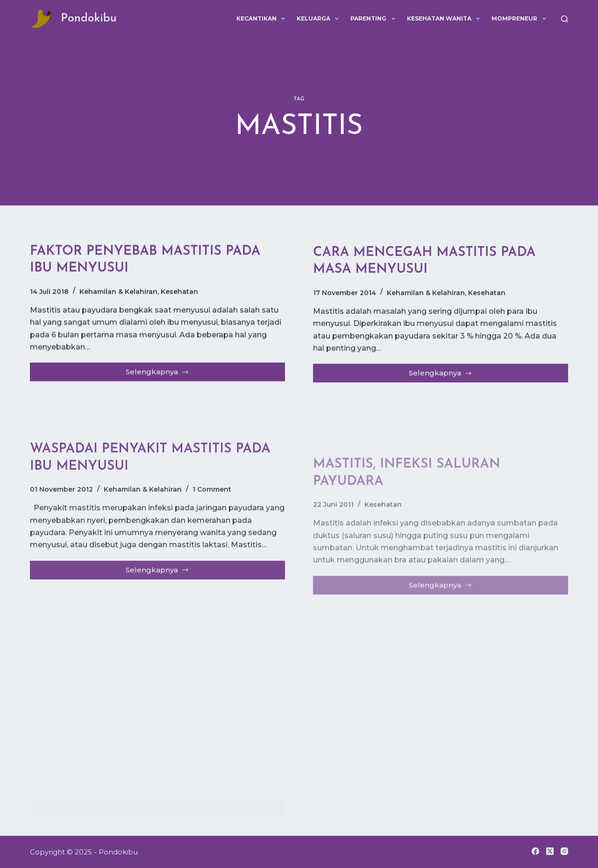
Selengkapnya (160, 375)
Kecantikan (263, 19)
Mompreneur (520, 19)
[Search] (565, 19)
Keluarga (320, 19)
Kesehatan (179, 292)
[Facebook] (535, 851)
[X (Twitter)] (550, 851)
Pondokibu (89, 18)
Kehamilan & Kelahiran (118, 292)
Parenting (374, 19)
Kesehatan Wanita (445, 19)
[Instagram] (564, 851)
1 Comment (212, 495)
